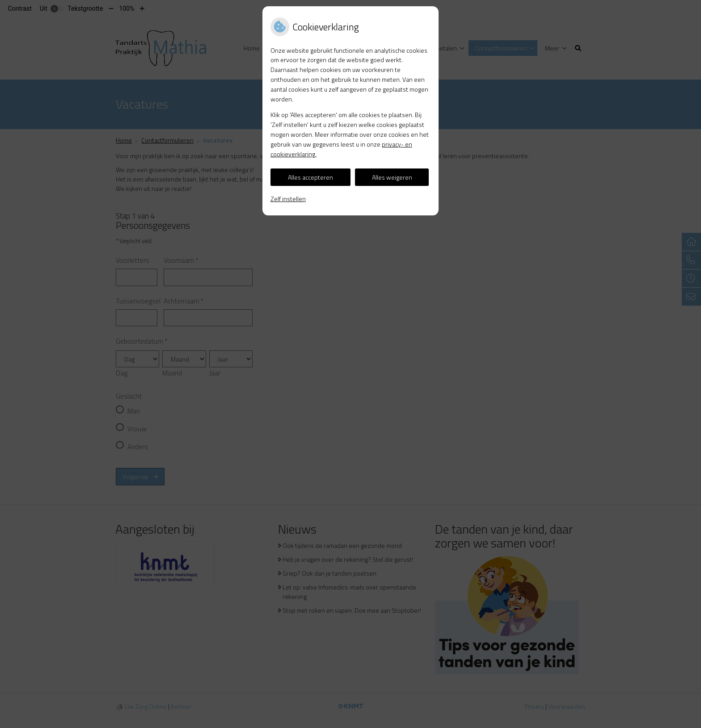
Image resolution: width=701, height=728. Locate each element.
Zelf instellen (288, 199)
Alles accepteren (310, 177)
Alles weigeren (392, 177)
